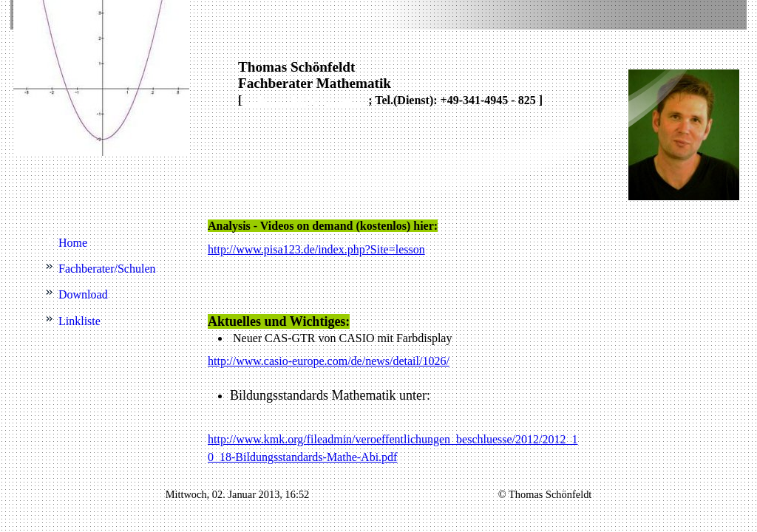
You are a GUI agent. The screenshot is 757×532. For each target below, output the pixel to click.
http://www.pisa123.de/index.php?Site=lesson (316, 249)
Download (83, 294)
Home (73, 243)
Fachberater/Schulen (107, 269)
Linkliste (79, 321)
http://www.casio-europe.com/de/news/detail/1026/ (329, 361)
